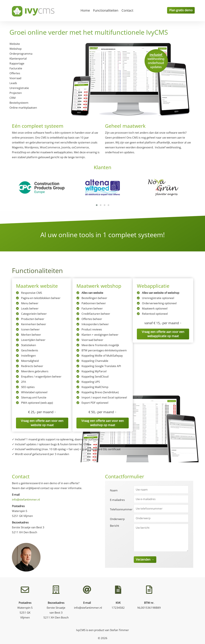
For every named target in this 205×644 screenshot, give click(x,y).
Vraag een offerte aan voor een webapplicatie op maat (163, 334)
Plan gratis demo (181, 10)
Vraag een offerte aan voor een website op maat (42, 423)
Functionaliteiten (106, 10)
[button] (97, 205)
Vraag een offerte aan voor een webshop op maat (103, 423)
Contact (127, 10)
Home (85, 10)
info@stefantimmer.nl (26, 499)
